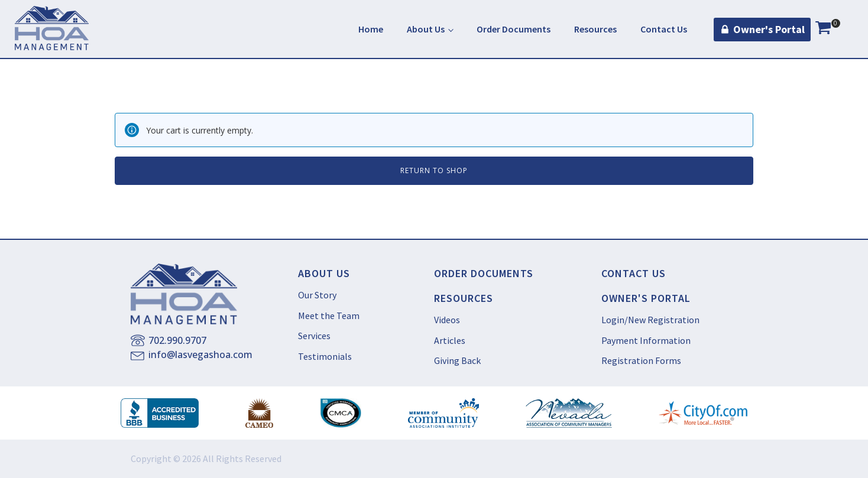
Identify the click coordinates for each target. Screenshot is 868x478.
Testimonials (325, 356)
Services (314, 336)
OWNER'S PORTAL (646, 298)
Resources (595, 29)
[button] (762, 30)
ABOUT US (324, 274)
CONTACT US (634, 274)
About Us (426, 29)
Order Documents (514, 29)
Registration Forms (641, 360)
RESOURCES (464, 298)
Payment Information (646, 340)
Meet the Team (329, 316)
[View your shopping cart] (823, 30)
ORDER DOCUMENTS (484, 274)
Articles (450, 340)
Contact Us (664, 29)
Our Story (317, 295)
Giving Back (457, 360)
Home (371, 29)
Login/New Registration (650, 320)
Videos (447, 320)
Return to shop (434, 170)
